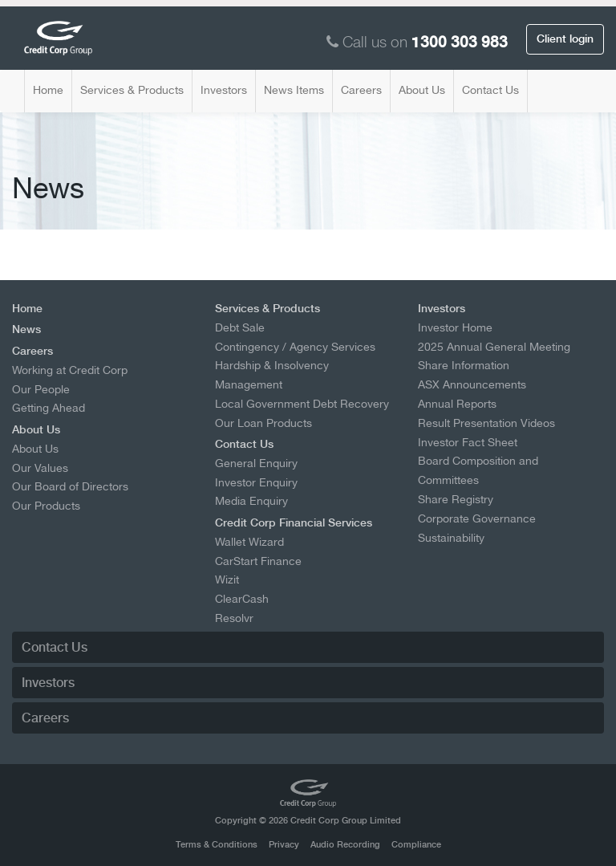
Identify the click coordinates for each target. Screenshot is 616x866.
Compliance (416, 845)
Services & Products (132, 90)
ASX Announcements (472, 384)
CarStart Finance (258, 561)
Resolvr (234, 618)
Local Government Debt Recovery (302, 404)
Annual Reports (457, 404)
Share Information (464, 365)
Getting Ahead (49, 408)
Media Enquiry (251, 501)
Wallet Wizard (249, 542)
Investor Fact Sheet (468, 442)
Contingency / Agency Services (295, 347)
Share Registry (456, 499)
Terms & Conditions (217, 845)
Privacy (284, 845)
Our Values (40, 468)
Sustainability (451, 538)
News (26, 329)
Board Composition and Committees (478, 470)
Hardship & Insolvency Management (272, 375)
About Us (422, 90)
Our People (41, 389)
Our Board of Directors (70, 486)
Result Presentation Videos (486, 423)
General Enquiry (256, 463)
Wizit (227, 579)
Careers (361, 90)
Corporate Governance (477, 518)
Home (48, 90)
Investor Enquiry (256, 482)
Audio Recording (345, 845)
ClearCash (242, 599)
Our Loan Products (263, 423)
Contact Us (490, 90)
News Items (294, 90)
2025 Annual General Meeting (494, 347)
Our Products (46, 506)
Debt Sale (240, 327)
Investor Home (455, 327)
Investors (224, 90)
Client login (565, 39)
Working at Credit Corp (70, 370)
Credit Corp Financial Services (294, 522)
